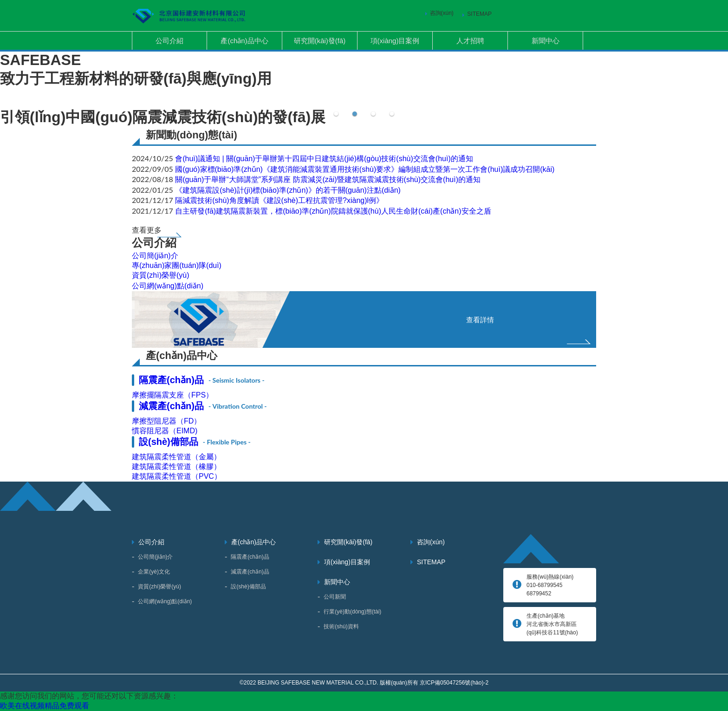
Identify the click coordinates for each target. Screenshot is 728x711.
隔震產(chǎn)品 (202, 380)
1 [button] (336, 112)
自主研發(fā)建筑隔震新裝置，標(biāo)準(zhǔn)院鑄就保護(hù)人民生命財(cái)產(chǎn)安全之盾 (333, 211)
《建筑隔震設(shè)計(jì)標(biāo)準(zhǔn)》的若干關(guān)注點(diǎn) (288, 190)
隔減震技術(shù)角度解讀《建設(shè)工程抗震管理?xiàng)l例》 (279, 200)
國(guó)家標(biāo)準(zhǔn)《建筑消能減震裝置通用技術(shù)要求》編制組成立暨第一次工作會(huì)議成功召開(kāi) (365, 169)
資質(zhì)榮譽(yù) (161, 275)
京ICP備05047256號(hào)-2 (454, 683)
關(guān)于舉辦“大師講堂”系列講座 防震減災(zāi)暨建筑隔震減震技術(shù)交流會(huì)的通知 (328, 179)
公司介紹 (169, 41)
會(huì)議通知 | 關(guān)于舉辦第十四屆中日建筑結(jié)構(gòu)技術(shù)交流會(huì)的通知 (324, 159)
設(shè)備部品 (195, 442)
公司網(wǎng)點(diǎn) (168, 286)
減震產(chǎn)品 (203, 406)
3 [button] (373, 112)
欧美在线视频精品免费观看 (45, 706)
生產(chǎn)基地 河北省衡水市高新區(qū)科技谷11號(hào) (552, 624)
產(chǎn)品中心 (244, 41)
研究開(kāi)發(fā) (320, 41)
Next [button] (714, 128)
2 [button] (355, 112)
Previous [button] (14, 128)
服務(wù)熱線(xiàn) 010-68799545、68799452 (550, 585)
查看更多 (147, 230)
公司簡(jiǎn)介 (155, 256)
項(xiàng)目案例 (395, 41)
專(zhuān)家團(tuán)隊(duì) (177, 265)
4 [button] (392, 112)
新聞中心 (546, 41)
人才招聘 (470, 41)
